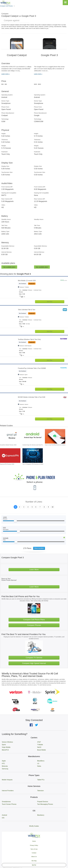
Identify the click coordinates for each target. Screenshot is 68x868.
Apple (4, 761)
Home (34, 841)
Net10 (39, 747)
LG (38, 764)
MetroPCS (5, 750)
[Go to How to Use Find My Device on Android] (55, 436)
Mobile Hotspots (7, 780)
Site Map (34, 861)
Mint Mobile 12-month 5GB (27, 281)
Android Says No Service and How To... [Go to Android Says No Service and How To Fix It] (33, 445)
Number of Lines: (34, 502)
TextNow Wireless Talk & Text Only (29, 339)
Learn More (34, 570)
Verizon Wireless (7, 742)
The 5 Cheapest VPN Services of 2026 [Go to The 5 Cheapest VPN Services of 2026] (33, 464)
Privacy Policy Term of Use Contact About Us (34, 851)
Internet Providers (8, 791)
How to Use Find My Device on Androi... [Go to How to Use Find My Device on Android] (56, 445)
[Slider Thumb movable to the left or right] (15, 521)
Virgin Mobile (6, 747)
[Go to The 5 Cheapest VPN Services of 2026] (33, 456)
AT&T (39, 742)
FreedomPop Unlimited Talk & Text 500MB (32, 368)
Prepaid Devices (43, 802)
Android (4, 815)
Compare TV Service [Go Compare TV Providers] (34, 658)
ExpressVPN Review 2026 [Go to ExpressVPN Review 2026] (7, 464)
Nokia (39, 766)
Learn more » (6, 74)
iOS (3, 818)
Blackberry (41, 815)
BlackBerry (41, 761)
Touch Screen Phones (9, 804)
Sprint (4, 745)
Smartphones (6, 802)
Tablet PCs (41, 780)
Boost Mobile (42, 750)
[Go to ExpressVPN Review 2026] (10, 456)
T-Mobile (40, 745)
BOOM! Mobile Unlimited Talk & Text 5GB (32, 397)
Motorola (5, 766)
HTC (3, 764)
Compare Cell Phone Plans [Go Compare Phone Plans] (34, 620)
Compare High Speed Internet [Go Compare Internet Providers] (34, 663)
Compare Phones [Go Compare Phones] (34, 625)
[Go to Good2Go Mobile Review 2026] (10, 436)
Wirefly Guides (34, 826)
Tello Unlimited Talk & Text (26, 310)
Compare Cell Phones (6, 6)
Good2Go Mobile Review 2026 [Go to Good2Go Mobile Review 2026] (8, 445)
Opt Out (34, 865)
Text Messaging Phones (45, 804)
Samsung (5, 769)
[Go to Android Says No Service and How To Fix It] (33, 436)
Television (40, 791)
